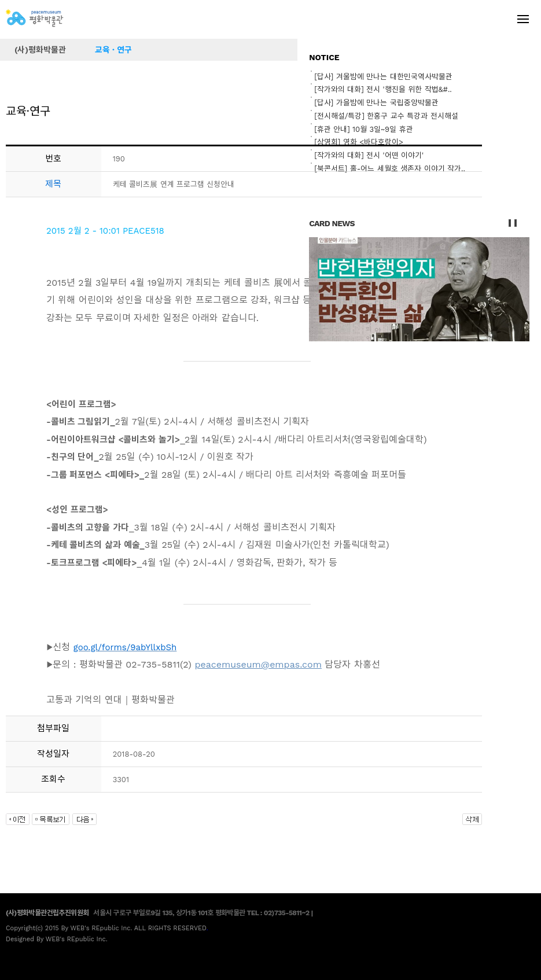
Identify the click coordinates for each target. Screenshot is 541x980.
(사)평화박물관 (40, 50)
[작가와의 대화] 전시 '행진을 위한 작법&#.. (383, 89)
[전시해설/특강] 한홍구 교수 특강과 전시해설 (386, 116)
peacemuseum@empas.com (258, 664)
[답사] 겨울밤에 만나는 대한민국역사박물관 (383, 77)
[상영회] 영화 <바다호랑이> (359, 142)
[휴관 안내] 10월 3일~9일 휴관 (363, 129)
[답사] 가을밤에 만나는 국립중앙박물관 (376, 103)
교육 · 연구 (113, 50)
